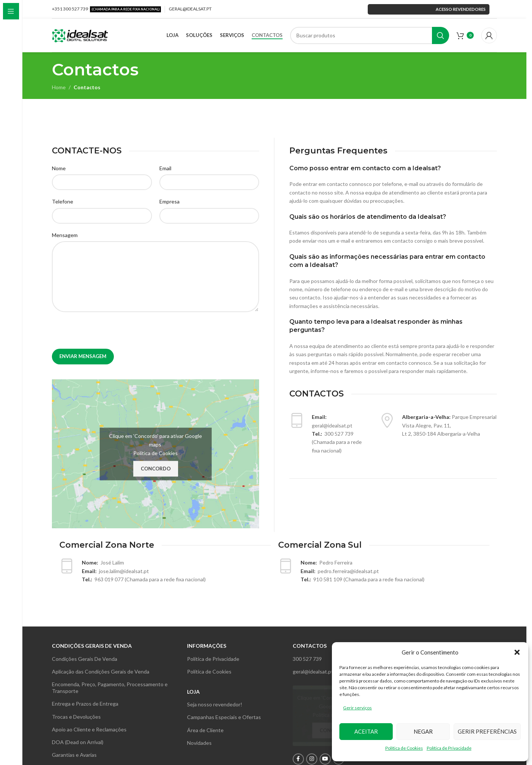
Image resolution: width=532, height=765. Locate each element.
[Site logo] (80, 35)
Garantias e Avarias (74, 755)
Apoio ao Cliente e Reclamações (89, 729)
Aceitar (366, 731)
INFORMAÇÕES (207, 646)
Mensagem (65, 235)
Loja (193, 692)
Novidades (199, 743)
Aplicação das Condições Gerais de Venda (101, 671)
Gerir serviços (357, 708)
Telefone (63, 201)
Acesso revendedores (429, 9)
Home (59, 87)
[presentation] (109, 334)
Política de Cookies (404, 748)
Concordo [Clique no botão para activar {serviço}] (156, 469)
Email (165, 168)
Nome (59, 168)
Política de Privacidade (449, 748)
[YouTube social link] (325, 759)
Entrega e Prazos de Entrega (85, 704)
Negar (423, 731)
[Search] (370, 35)
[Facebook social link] (298, 759)
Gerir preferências (487, 731)
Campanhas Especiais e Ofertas (224, 717)
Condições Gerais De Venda (85, 659)
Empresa (169, 201)
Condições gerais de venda (92, 646)
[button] (517, 652)
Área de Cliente (205, 730)
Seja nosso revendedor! (215, 704)
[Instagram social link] (312, 759)
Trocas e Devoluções (76, 717)
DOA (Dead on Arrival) (78, 742)
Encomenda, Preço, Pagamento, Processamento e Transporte (110, 688)
